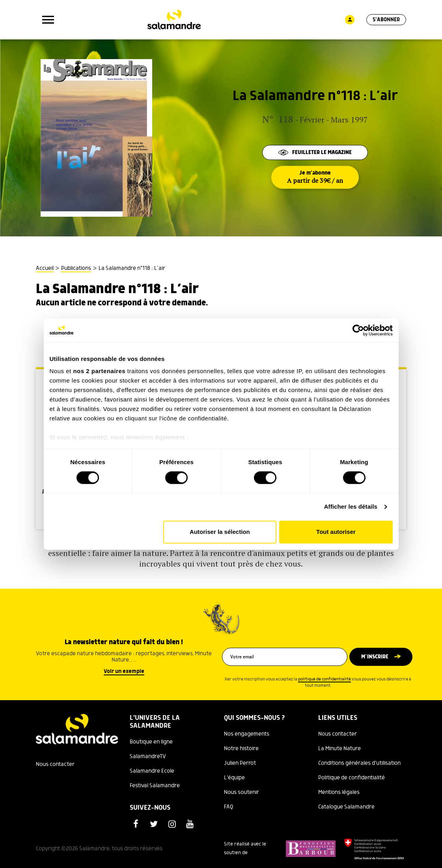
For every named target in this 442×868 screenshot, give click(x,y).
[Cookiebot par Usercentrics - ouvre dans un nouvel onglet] (358, 330)
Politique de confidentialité (352, 778)
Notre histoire (241, 749)
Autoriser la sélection (220, 532)
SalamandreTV (148, 756)
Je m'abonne (315, 177)
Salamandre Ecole (152, 771)
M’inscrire (375, 657)
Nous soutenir (242, 792)
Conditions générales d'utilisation (359, 763)
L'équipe (234, 778)
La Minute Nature (339, 749)
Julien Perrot (240, 763)
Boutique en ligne (151, 742)
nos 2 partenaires (99, 371)
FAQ (229, 807)
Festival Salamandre (155, 786)
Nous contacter (55, 764)
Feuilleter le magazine (315, 152)
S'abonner (386, 20)
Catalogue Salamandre (346, 807)
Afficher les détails (351, 507)
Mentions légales (339, 792)
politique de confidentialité (325, 679)
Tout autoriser (336, 532)
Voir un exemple (124, 671)
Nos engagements (247, 734)
